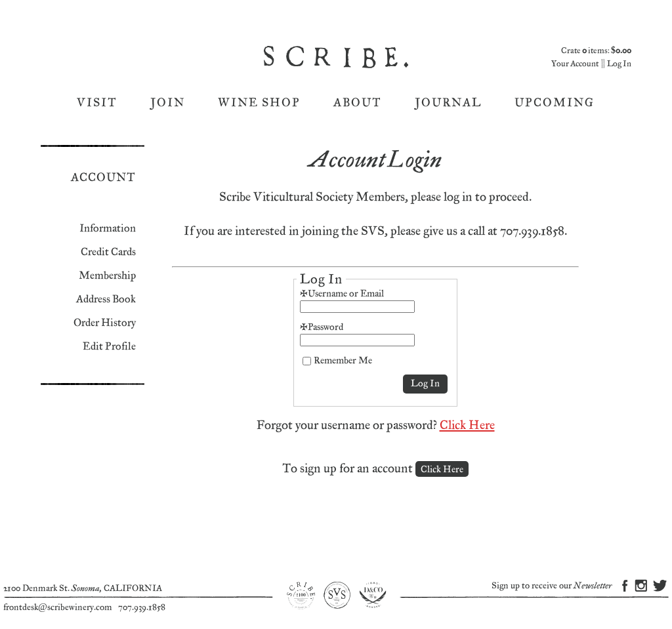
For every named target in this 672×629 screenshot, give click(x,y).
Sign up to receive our (552, 586)
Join (168, 103)
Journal (448, 103)
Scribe (337, 57)
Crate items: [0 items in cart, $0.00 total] (596, 51)
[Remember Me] (307, 361)
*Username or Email (342, 294)
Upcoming (555, 103)
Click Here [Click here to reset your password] (467, 425)
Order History (105, 323)
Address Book (106, 299)
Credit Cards (108, 252)
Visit (97, 103)
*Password (322, 327)
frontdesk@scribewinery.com (58, 607)
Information (108, 229)
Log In (619, 64)
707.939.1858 (142, 607)
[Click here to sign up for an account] (442, 469)
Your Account (575, 64)
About (358, 103)
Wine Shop (259, 103)
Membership (107, 276)
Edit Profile (109, 347)
